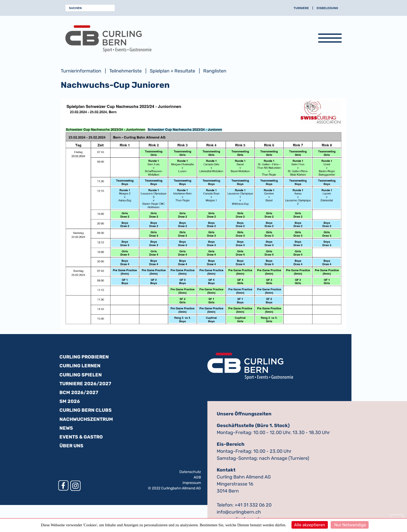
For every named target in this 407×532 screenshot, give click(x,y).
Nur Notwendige (350, 525)
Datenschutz (190, 472)
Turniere (301, 8)
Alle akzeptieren (310, 525)
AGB (197, 477)
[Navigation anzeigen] (330, 39)
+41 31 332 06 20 (253, 505)
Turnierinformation (81, 71)
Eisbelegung (327, 8)
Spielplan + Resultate (172, 71)
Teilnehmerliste (126, 71)
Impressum (192, 483)
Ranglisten (215, 71)
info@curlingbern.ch (239, 512)
